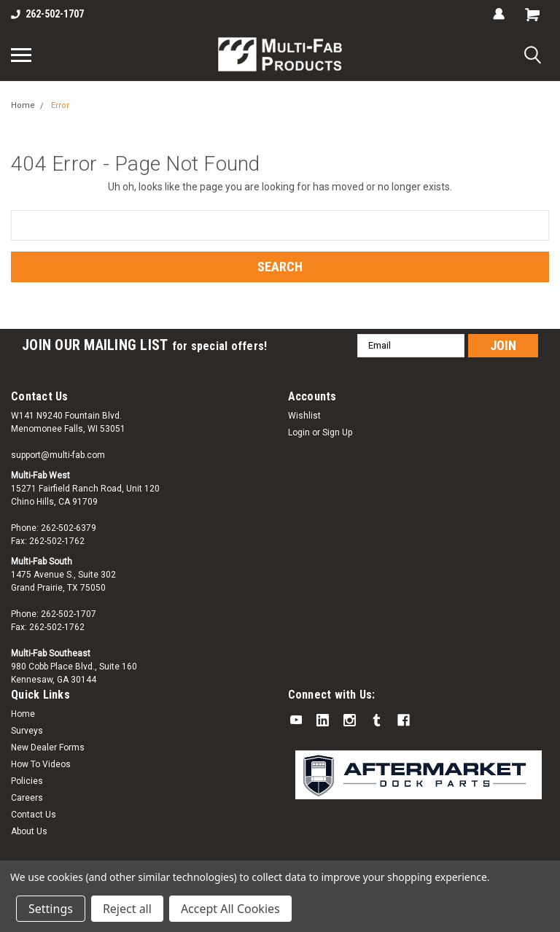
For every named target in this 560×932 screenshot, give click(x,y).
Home (23, 105)
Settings (51, 909)
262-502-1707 (47, 14)
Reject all (127, 909)
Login (299, 432)
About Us (29, 831)
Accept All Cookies (230, 909)
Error (60, 105)
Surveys (27, 731)
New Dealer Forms (48, 747)
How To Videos (41, 764)
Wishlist (304, 416)
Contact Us (34, 815)
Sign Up (337, 432)
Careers (27, 798)
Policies (27, 781)
